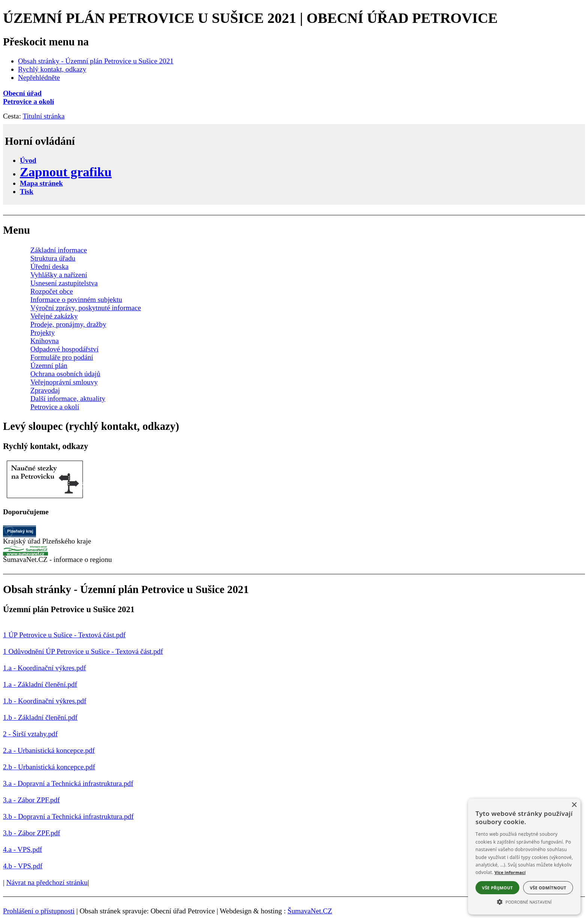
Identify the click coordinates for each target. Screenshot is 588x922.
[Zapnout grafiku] (66, 172)
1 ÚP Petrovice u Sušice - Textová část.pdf (64, 635)
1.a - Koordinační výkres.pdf (44, 668)
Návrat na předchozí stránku (47, 882)
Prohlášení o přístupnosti (39, 911)
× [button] (574, 805)
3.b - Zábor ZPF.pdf (31, 833)
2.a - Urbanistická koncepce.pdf (49, 750)
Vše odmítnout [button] (548, 888)
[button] (524, 901)
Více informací (510, 872)
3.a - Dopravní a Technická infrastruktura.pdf (68, 783)
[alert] (524, 857)
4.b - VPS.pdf (23, 866)
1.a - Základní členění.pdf (40, 684)
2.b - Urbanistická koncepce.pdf (49, 767)
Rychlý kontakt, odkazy (52, 69)
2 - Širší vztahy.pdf (30, 734)
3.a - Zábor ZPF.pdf (31, 800)
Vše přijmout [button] (497, 888)
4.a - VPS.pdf (22, 849)
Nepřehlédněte (39, 77)
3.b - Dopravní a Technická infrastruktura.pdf (68, 816)
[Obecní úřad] (294, 93)
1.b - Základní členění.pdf (40, 717)
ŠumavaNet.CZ (310, 911)
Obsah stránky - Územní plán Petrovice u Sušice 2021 (96, 61)
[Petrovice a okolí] (294, 102)
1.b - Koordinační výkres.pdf (45, 701)
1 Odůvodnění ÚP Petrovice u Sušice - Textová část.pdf (83, 651)
